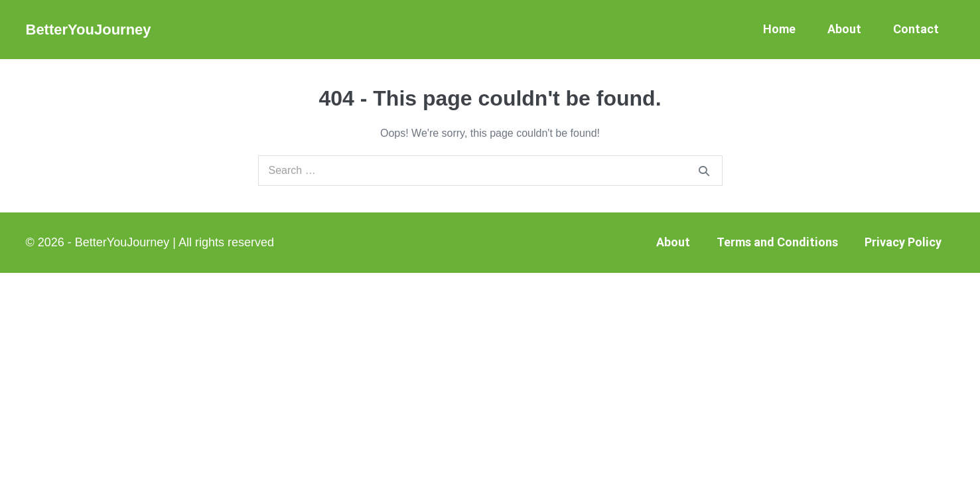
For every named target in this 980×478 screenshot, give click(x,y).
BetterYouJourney (89, 30)
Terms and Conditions (777, 242)
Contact (916, 29)
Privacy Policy (903, 242)
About (844, 29)
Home (779, 29)
